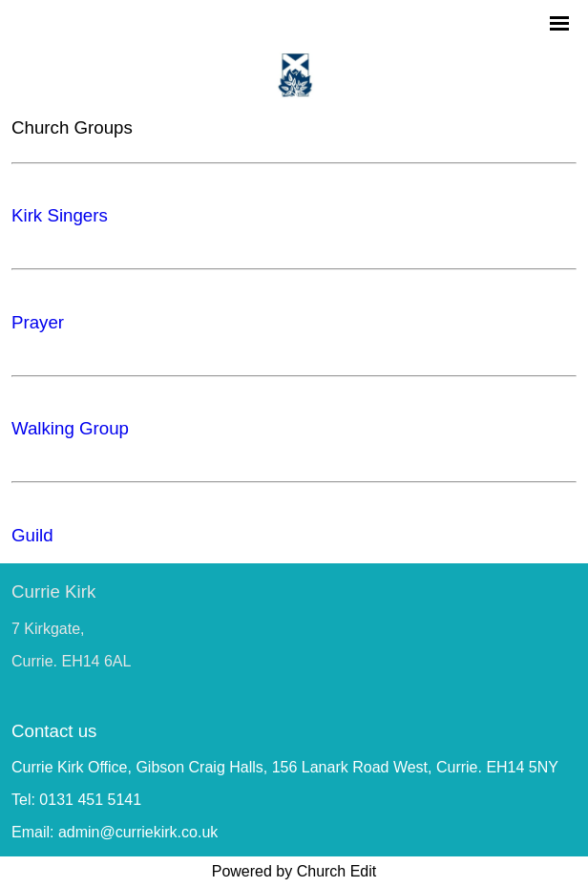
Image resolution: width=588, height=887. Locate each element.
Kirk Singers (60, 215)
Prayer (38, 322)
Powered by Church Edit (294, 871)
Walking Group (70, 428)
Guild (32, 535)
